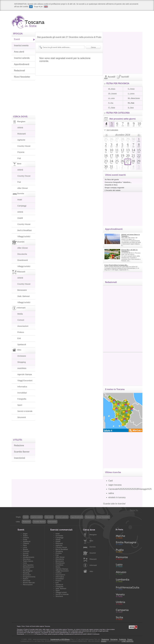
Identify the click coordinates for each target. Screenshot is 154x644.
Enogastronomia (29, 577)
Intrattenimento (29, 557)
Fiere (25, 545)
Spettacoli (22, 344)
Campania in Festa (127, 611)
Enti (19, 338)
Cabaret (26, 543)
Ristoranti (22, 134)
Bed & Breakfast (24, 230)
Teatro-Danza (28, 561)
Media (20, 314)
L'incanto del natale (113, 190)
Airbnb (20, 128)
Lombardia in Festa (127, 581)
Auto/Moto (22, 368)
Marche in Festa (127, 536)
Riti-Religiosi (28, 571)
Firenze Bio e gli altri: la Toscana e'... (129, 251)
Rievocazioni (28, 585)
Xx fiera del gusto (112, 179)
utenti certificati (29, 634)
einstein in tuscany (117, 497)
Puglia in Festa (127, 551)
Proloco (21, 332)
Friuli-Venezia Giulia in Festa (127, 588)
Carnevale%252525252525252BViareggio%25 (130, 489)
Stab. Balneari (24, 296)
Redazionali (19, 71)
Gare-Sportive (28, 565)
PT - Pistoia (112, 108)
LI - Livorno (131, 94)
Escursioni (27, 575)
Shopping (22, 362)
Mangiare (93, 535)
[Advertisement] (123, 48)
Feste (25, 540)
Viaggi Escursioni (25, 380)
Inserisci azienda (22, 58)
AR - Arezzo (112, 89)
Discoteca (27, 559)
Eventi (17, 39)
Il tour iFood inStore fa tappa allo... (116, 265)
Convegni (26, 569)
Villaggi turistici (24, 236)
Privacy (130, 639)
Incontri (26, 553)
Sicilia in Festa (127, 618)
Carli (111, 481)
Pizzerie (21, 152)
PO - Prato (131, 103)
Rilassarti (93, 559)
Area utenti (19, 52)
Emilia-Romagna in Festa (127, 544)
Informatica (22, 387)
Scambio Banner (22, 452)
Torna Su (134, 510)
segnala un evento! (90, 633)
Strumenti (22, 417)
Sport (20, 405)
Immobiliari (22, 393)
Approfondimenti (22, 64)
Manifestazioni (28, 567)
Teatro (25, 536)
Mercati (26, 555)
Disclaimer (114, 639)
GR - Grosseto (112, 94)
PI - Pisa (111, 103)
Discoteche (22, 254)
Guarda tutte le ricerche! (114, 504)
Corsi (25, 563)
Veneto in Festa (127, 596)
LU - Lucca (111, 98)
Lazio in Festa (127, 566)
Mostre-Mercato (29, 583)
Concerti (26, 551)
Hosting (104, 641)
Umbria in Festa (127, 603)
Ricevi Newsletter (22, 77)
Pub (19, 158)
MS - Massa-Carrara (134, 98)
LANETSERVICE (128, 641)
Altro (91, 571)
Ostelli (20, 218)
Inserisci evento (21, 45)
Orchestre (22, 356)
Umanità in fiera (111, 185)
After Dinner (23, 188)
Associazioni (23, 326)
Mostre (25, 549)
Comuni (21, 320)
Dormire (93, 547)
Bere (91, 541)
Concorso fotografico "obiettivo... (118, 182)
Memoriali (27, 581)
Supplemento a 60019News (60, 639)
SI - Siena (131, 108)
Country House (24, 146)
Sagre (25, 534)
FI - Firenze (131, 89)
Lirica (25, 547)
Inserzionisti (19, 458)
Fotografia (22, 399)
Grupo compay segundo (114, 188)
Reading (26, 573)
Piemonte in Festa (127, 559)
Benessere (22, 290)
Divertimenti (23, 260)
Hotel (20, 200)
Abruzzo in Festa (127, 574)
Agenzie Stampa (25, 374)
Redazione (19, 445)
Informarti (93, 565)
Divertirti (93, 553)
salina (111, 493)
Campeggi (22, 206)
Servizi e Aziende (25, 411)
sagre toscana (115, 485)
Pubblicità (122, 639)
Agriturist (21, 140)
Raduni (26, 579)
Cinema (26, 538)
